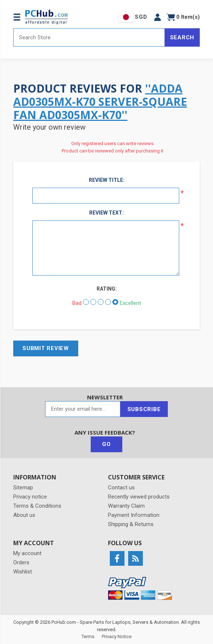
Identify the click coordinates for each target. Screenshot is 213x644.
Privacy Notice (117, 636)
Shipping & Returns (131, 524)
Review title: (107, 180)
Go (106, 444)
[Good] (108, 302)
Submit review (46, 348)
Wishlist (23, 572)
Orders (21, 562)
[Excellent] (115, 302)
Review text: (106, 213)
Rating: (107, 289)
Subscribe (144, 409)
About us (24, 515)
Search (182, 37)
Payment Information (134, 515)
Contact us (121, 488)
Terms (88, 636)
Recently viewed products (139, 497)
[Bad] (86, 302)
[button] (158, 17)
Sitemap (23, 488)
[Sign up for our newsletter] (83, 409)
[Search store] (89, 37)
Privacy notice (30, 497)
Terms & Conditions (37, 506)
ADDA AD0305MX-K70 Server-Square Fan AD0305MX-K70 (100, 102)
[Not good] (93, 302)
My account (27, 553)
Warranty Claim (126, 506)
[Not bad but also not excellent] (101, 302)
